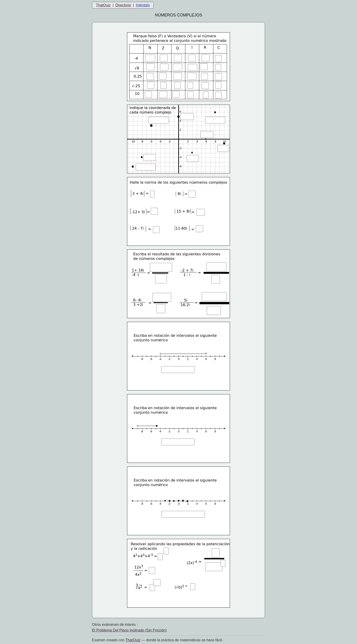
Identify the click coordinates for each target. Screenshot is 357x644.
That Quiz (133, 640)
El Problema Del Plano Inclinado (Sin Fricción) (129, 630)
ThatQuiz (103, 5)
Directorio (123, 5)
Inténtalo (143, 5)
